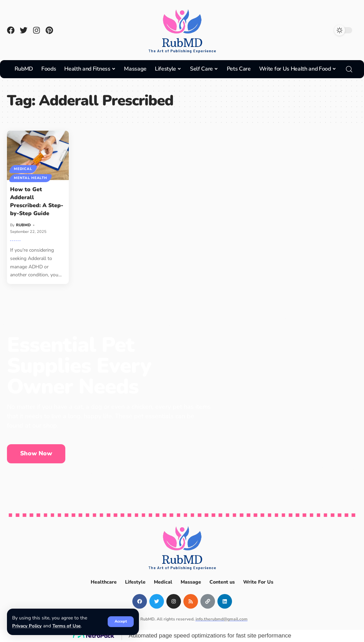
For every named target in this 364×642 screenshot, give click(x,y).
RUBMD (23, 225)
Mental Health (31, 178)
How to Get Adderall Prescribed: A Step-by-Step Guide (37, 202)
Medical (23, 169)
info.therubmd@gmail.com (222, 619)
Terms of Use (67, 626)
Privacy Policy (27, 626)
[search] (349, 69)
